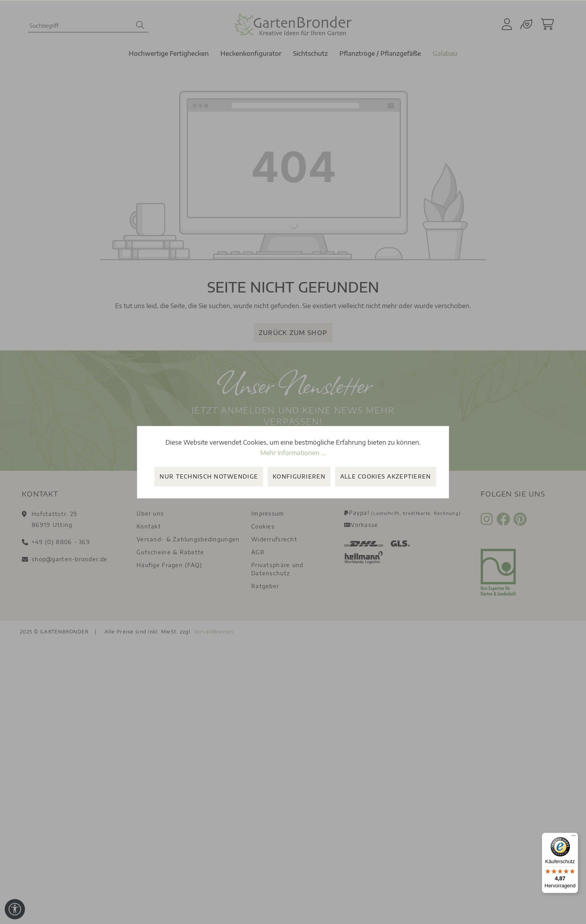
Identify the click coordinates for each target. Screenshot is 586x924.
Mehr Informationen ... (293, 453)
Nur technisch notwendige (209, 476)
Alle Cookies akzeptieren (386, 476)
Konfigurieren (299, 476)
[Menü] (574, 837)
